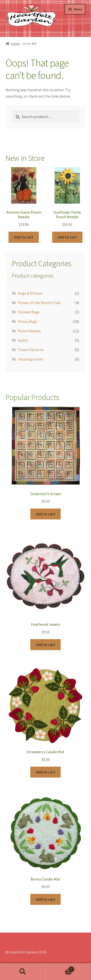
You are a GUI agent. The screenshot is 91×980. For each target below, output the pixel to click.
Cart (60, 968)
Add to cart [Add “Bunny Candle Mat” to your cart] (46, 899)
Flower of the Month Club (39, 303)
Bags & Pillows (30, 293)
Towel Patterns (31, 350)
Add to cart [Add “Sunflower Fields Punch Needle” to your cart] (67, 237)
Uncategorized (30, 359)
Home (15, 44)
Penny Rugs (28, 321)
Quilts (23, 340)
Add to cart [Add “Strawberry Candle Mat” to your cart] (46, 772)
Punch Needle (29, 331)
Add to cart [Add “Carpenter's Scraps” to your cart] (46, 514)
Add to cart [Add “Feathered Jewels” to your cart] (46, 644)
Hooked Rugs (29, 312)
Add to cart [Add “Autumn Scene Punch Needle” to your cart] (24, 237)
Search (23, 972)
